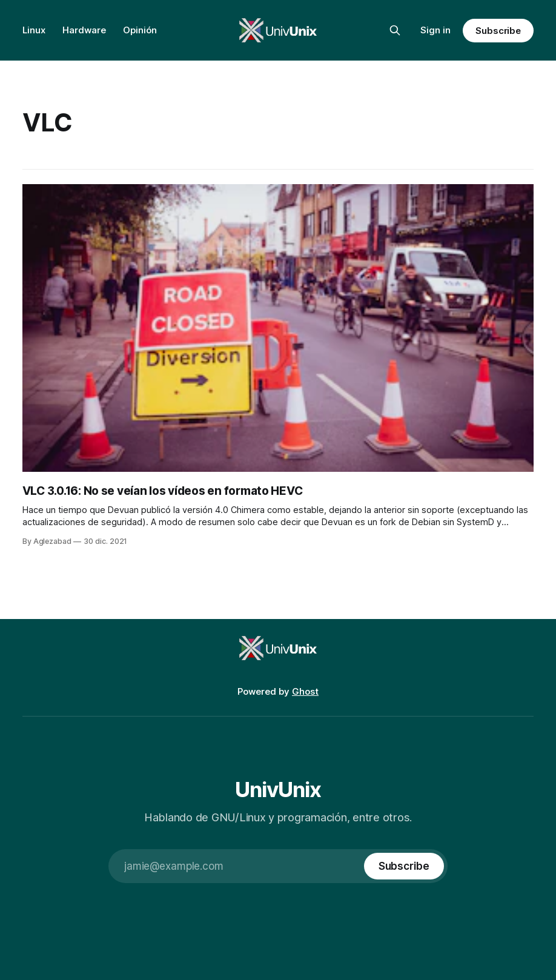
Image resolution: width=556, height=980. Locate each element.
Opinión (140, 30)
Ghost (305, 691)
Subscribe (498, 31)
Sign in (435, 30)
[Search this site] (395, 30)
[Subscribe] (404, 866)
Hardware (84, 30)
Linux (34, 30)
